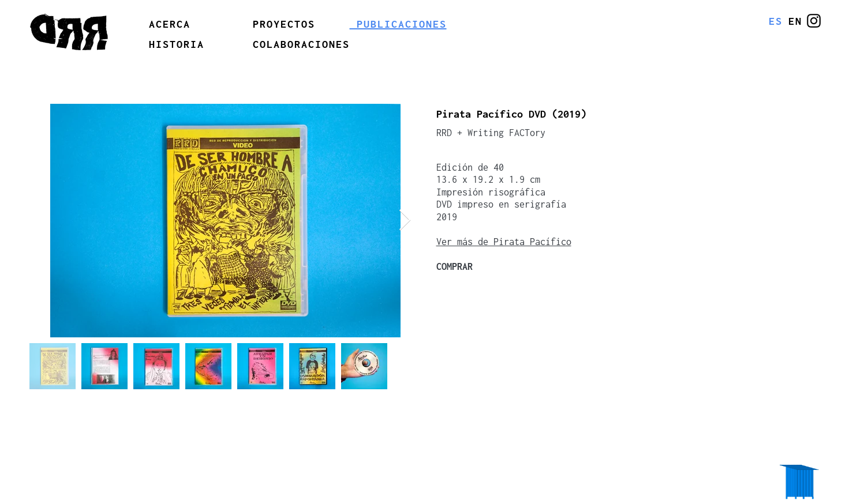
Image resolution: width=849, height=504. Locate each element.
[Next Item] (405, 221)
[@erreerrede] (814, 21)
